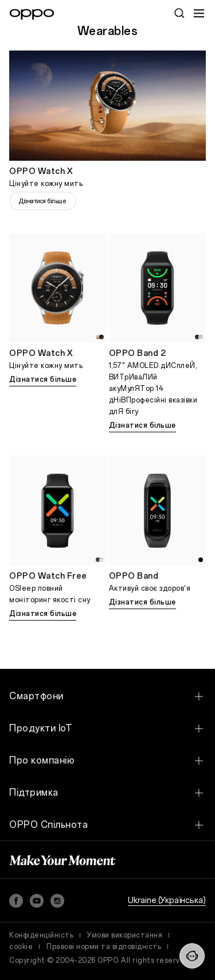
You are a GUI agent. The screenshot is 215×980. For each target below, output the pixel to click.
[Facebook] (16, 901)
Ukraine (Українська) (167, 900)
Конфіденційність (41, 935)
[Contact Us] (192, 956)
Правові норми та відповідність (104, 947)
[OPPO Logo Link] (32, 14)
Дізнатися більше (43, 201)
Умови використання (125, 935)
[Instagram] (57, 901)
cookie (21, 947)
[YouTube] (37, 901)
